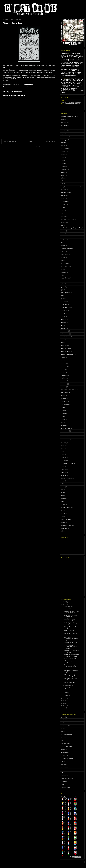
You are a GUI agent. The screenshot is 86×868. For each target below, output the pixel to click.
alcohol (63, 119)
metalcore (64, 372)
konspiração (64, 749)
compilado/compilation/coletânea (70, 187)
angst (63, 134)
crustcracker (64, 729)
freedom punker (65, 744)
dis (62, 225)
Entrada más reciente (9, 141)
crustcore (14, 87)
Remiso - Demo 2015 (70, 659)
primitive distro (65, 767)
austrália (63, 152)
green (63, 296)
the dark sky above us (67, 779)
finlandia (63, 272)
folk (62, 275)
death (63, 213)
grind (62, 299)
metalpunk (64, 375)
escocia (63, 246)
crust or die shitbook (67, 726)
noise (63, 396)
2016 (65, 604)
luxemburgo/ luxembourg (68, 355)
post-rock (64, 437)
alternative (64, 125)
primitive (63, 443)
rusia (62, 466)
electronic (64, 240)
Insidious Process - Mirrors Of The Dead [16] (72, 612)
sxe (62, 502)
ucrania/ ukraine (66, 519)
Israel (63, 340)
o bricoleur (64, 764)
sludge (63, 481)
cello (62, 178)
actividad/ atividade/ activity (69, 116)
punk (33, 87)
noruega (63, 399)
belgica (63, 163)
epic (62, 243)
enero (66, 695)
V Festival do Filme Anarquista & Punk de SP (71, 639)
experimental (65, 255)
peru (62, 416)
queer (63, 449)
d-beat (63, 207)
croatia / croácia (66, 193)
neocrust (64, 387)
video (63, 531)
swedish (63, 499)
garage (63, 287)
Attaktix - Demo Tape (70, 682)
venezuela (64, 528)
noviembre (68, 607)
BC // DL (5, 80)
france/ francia (65, 278)
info (62, 325)
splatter (63, 484)
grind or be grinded (66, 746)
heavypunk (64, 310)
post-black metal (66, 428)
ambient (63, 128)
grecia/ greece (65, 293)
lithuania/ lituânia (27, 87)
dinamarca (64, 222)
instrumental (64, 331)
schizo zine (64, 773)
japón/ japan (64, 346)
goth (62, 290)
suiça (63, 496)
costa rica (64, 190)
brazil (63, 172)
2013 (65, 703)
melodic (63, 363)
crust (10, 87)
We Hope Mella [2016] (70, 643)
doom (63, 231)
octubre (67, 609)
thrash (63, 504)
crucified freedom (66, 720)
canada (63, 175)
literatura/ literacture (67, 349)
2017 (65, 602)
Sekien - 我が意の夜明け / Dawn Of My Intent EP (71, 655)
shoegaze (64, 475)
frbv (62, 741)
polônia (63, 419)
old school (64, 402)
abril (66, 693)
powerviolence (65, 440)
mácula (63, 761)
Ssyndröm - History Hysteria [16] (70, 620)
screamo (64, 472)
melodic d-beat (65, 366)
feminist (63, 269)
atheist (63, 146)
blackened (64, 169)
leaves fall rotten (66, 752)
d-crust (63, 732)
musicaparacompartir (67, 758)
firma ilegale (64, 738)
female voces (65, 266)
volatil (63, 785)
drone (63, 234)
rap (62, 452)
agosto (67, 688)
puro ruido (64, 770)
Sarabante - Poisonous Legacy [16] (71, 616)
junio (66, 690)
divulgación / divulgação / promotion (71, 228)
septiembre (68, 685)
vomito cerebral (65, 788)
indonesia (64, 319)
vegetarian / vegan (66, 525)
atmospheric (64, 149)
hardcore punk (65, 307)
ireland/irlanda (65, 334)
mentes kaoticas (66, 755)
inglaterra (64, 328)
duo (62, 237)
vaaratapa (64, 782)
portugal (63, 425)
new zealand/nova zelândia (69, 390)
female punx (64, 263)
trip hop (63, 513)
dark (62, 210)
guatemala (64, 302)
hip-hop (63, 313)
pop (62, 422)
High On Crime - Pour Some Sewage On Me (71, 675)
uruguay (63, 522)
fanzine (63, 257)
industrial (64, 322)
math (62, 360)
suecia (63, 493)
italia (62, 343)
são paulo (64, 469)
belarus (63, 160)
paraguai (64, 413)
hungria (63, 316)
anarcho (63, 131)
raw (62, 455)
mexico (63, 378)
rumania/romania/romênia (68, 463)
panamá (63, 410)
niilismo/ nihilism (66, 393)
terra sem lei (65, 776)
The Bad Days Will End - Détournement (71, 634)
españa (63, 252)
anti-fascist (64, 137)
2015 (65, 698)
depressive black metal (67, 219)
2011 (65, 708)
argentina (64, 143)
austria (63, 155)
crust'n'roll (64, 202)
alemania (64, 122)
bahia (63, 157)
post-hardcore (65, 431)
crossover (64, 196)
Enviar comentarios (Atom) (33, 146)
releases (63, 457)
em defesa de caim (66, 735)
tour (62, 510)
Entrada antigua (50, 141)
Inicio (31, 141)
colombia (64, 184)
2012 (65, 706)
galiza (63, 284)
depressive (64, 216)
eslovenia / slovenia (67, 249)
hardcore (19, 87)
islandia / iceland (66, 337)
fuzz (62, 281)
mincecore (64, 384)
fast (62, 260)
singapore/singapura (67, 478)
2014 (65, 701)
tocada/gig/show (66, 507)
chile (62, 181)
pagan (63, 407)
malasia (63, 357)
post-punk (64, 434)
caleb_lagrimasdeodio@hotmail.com (71, 102)
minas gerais (65, 381)
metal (63, 369)
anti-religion (64, 140)
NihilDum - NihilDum (70, 631)
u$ (62, 516)
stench (63, 487)
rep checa (64, 460)
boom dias (64, 717)
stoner (63, 490)
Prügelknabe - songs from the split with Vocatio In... (71, 666)
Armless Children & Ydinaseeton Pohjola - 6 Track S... (72, 647)
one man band (65, 404)
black (63, 166)
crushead (64, 723)
